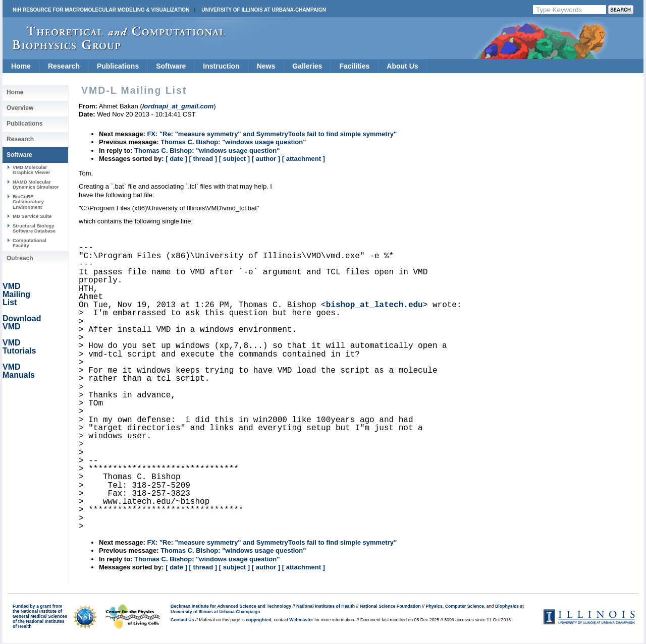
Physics (434, 606)
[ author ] (266, 159)
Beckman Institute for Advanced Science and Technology (231, 606)
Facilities (354, 66)
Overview (20, 108)
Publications (118, 66)
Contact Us (182, 620)
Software (171, 66)
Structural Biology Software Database (34, 228)
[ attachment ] (304, 159)
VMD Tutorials (19, 347)
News (266, 66)
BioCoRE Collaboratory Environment (28, 202)
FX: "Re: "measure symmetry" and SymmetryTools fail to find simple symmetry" (272, 134)
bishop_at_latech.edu (374, 305)
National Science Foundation (390, 606)
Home (21, 66)
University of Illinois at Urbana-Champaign (264, 10)
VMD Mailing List (16, 294)
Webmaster (301, 620)
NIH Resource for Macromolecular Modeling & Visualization (101, 10)
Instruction (221, 66)
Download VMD (22, 323)
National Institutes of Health (326, 606)
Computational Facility (30, 243)
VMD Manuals (19, 371)
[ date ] (176, 159)
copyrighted (258, 620)
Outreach (20, 258)
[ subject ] (234, 159)
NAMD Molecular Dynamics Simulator (36, 184)
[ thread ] (203, 159)
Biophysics (507, 606)
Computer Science (465, 606)
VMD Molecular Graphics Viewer (31, 170)
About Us (402, 66)
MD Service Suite (32, 216)
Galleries (307, 66)
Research (64, 66)
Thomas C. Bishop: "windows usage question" (233, 142)
